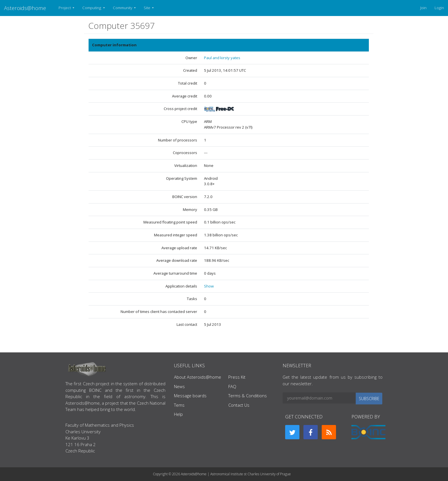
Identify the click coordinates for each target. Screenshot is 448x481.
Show (209, 286)
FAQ (232, 386)
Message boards (190, 396)
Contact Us (239, 405)
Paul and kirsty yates (222, 58)
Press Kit (237, 377)
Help (178, 414)
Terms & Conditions (248, 396)
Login (439, 8)
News (179, 386)
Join (423, 8)
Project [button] (65, 8)
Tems (179, 405)
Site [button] (147, 8)
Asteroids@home (25, 8)
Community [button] (123, 8)
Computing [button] (92, 8)
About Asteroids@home (198, 377)
